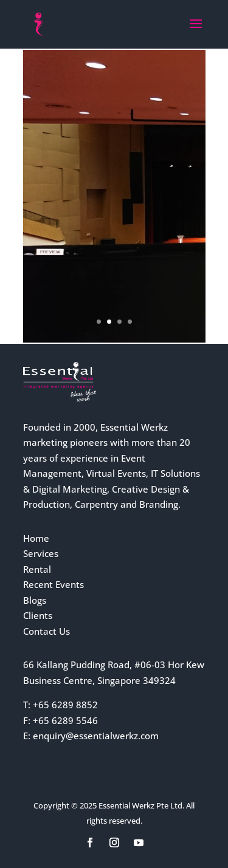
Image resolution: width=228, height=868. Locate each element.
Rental (37, 569)
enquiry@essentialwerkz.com (96, 736)
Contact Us (47, 631)
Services (41, 553)
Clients (38, 615)
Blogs (35, 600)
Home (36, 538)
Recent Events (54, 584)
